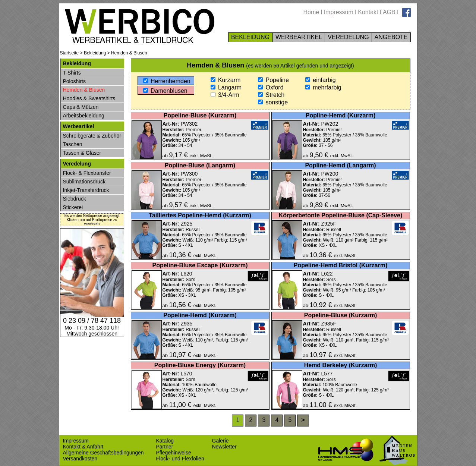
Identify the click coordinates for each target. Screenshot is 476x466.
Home (311, 12)
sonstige (273, 102)
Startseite (70, 53)
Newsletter (224, 447)
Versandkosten (80, 459)
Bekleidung (95, 53)
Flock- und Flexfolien (180, 459)
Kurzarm (226, 80)
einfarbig (321, 80)
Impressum (339, 12)
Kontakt (368, 12)
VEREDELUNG (348, 37)
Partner (165, 447)
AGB (389, 12)
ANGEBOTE (391, 37)
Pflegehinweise (174, 453)
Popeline (273, 80)
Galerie (220, 441)
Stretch (271, 95)
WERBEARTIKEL (299, 37)
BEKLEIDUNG (250, 37)
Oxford (271, 87)
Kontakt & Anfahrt (83, 447)
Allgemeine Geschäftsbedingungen (103, 453)
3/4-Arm (225, 95)
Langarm (226, 87)
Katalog (165, 441)
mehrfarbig (323, 87)
